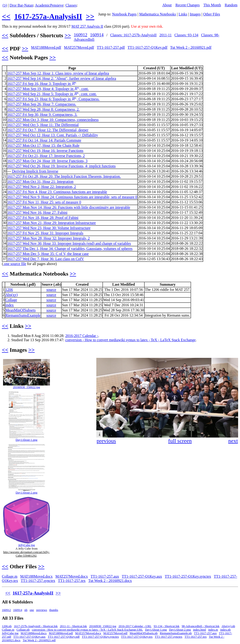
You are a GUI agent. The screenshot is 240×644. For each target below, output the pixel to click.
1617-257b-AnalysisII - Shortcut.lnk (36, 626)
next (233, 441)
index (10, 305)
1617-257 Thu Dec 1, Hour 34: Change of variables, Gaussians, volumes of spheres (70, 249)
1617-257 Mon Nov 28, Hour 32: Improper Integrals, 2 (49, 238)
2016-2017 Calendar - (82, 336)
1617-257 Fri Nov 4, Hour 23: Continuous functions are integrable (57, 192)
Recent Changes (187, 5)
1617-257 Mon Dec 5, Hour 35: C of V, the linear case (48, 254)
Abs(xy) (11, 295)
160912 (81, 35)
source (51, 290)
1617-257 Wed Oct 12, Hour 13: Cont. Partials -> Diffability (53, 135)
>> (90, 16)
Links (183, 14)
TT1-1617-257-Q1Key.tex (137, 637)
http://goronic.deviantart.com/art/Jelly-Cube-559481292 (26, 554)
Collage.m (10, 576)
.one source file (15, 264)
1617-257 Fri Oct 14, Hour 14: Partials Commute (44, 140)
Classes (71, 5)
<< (6, 16)
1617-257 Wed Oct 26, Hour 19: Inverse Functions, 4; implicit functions (61, 166)
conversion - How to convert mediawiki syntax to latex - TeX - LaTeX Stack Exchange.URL (87, 630)
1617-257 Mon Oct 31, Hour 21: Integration (40, 182)
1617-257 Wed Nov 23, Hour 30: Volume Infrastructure (49, 228)
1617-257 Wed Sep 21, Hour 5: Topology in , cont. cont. (52, 94)
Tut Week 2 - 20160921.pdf (191, 47)
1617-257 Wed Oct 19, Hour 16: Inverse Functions (45, 151)
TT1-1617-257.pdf (111, 47)
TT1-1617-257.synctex (38, 581)
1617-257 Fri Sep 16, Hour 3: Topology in (42, 84)
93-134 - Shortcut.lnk (167, 626)
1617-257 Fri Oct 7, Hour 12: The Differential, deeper (48, 130)
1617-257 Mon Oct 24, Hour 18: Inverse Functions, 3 (47, 161)
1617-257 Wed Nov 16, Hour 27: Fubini (37, 212)
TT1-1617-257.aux (105, 576)
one (32, 610)
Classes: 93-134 (186, 35)
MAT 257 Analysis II (87, 26)
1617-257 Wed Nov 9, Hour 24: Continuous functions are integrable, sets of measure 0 (72, 197)
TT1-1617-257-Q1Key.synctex (188, 576)
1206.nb (7, 626)
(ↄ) (5, 5)
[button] (234, 362)
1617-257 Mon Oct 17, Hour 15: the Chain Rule (43, 145)
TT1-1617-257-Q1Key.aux (142, 576)
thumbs (54, 610)
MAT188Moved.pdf (46, 47)
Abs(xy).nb (228, 626)
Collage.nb (23, 630)
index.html (200, 630)
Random (231, 5)
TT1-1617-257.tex (72, 581)
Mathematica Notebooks (158, 14)
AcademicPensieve (49, 5)
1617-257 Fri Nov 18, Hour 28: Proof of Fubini (43, 218)
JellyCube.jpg (27, 545)
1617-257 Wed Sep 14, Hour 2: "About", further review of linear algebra (62, 78)
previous (106, 441)
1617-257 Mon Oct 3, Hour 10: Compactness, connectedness (53, 120)
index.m (213, 630)
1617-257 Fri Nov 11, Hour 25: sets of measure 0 (44, 202)
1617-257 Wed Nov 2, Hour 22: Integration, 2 (42, 187)
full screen (180, 441)
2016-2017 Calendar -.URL (135, 626)
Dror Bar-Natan (21, 5)
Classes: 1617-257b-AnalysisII (133, 35)
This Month (212, 5)
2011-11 (165, 35)
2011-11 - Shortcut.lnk (73, 626)
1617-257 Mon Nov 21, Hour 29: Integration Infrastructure (52, 223)
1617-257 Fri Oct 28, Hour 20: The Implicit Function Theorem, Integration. (64, 176)
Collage (11, 300)
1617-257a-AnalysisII (48, 16)
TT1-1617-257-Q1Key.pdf (147, 47)
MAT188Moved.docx (36, 576)
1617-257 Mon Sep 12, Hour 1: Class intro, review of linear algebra (58, 73)
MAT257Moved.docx (71, 576)
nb (26, 610)
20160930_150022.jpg (26, 387)
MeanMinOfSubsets (21, 310)
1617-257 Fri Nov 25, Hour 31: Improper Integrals (45, 233)
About (167, 5)
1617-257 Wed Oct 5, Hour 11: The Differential (43, 125)
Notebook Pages (124, 14)
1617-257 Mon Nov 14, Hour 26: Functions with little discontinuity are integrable (69, 207)
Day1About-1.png (27, 440)
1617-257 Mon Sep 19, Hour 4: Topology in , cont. (48, 89)
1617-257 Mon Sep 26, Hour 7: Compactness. (42, 104)
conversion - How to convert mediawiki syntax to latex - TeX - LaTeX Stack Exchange (130, 340)
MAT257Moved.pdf (79, 47)
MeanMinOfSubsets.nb (144, 633)
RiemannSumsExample (23, 315)
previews (42, 610)
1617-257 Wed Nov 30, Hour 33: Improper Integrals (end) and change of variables (69, 243)
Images (195, 14)
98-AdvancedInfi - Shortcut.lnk (201, 626)
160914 (97, 35)
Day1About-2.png (27, 493)
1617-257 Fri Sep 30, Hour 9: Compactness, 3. (42, 114)
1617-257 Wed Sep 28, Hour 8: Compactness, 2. (43, 109)
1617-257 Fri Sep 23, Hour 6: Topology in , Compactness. (53, 99)
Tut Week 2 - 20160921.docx (110, 581)
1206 (9, 290)
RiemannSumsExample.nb (176, 633)
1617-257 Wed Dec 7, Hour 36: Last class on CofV (46, 259)
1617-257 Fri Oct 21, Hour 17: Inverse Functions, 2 (46, 156)
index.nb (225, 630)
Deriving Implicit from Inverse (35, 171)
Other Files (212, 14)
